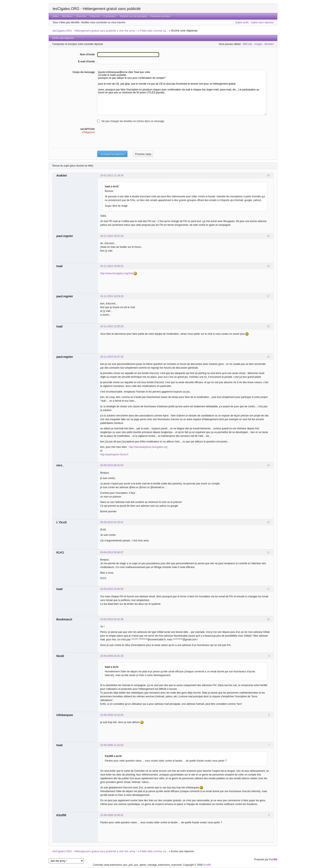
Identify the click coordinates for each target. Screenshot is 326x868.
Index (55, 16)
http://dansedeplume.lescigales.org (148, 447)
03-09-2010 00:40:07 (112, 552)
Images (258, 44)
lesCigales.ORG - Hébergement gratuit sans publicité (97, 9)
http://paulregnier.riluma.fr (114, 454)
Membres (67, 16)
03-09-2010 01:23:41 (112, 522)
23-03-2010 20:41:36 (112, 619)
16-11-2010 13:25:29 (112, 326)
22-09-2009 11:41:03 (112, 745)
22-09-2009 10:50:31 (112, 815)
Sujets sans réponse (262, 22)
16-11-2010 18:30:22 (112, 266)
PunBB (273, 859)
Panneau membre (160, 16)
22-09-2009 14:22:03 (112, 715)
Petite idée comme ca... (154, 31)
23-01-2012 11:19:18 (112, 175)
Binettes (269, 44)
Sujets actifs (242, 22)
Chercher (81, 16)
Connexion (109, 16)
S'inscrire (95, 16)
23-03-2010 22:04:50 (112, 589)
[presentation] (129, 142)
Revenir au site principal (133, 16)
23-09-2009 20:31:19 (112, 656)
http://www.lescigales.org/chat (117, 273)
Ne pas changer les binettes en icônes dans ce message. (133, 121)
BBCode (248, 44)
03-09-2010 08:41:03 (112, 465)
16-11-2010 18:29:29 (112, 296)
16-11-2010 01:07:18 (112, 357)
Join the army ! (128, 31)
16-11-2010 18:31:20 (112, 236)
